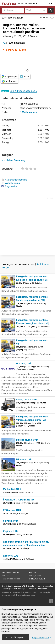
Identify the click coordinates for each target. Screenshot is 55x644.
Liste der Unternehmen (12, 18)
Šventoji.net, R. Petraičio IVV (19, 500)
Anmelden (42, 589)
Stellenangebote (37, 579)
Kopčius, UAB (10, 531)
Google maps (9, 77)
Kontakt (31, 586)
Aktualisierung (11, 183)
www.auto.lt (18, 592)
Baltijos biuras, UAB (27, 440)
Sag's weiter (10, 186)
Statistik (32, 589)
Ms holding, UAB (12, 489)
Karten (32, 573)
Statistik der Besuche (14, 180)
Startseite (6, 576)
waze (24, 76)
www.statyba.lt (46, 592)
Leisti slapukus (16, 637)
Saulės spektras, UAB (17, 586)
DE (50, 3)
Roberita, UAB (11, 556)
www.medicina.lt (9, 595)
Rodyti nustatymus (42, 637)
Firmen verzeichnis (27, 3)
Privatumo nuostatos (44, 586)
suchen (51, 10)
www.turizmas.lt (31, 592)
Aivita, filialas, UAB (26, 400)
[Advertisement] (27, 226)
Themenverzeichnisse (11, 579)
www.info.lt (6, 592)
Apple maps (9, 81)
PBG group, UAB (12, 510)
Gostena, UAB (24, 363)
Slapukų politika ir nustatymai (15, 589)
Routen (38, 576)
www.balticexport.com (26, 595)
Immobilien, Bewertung (13, 160)
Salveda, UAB (10, 521)
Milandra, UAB (24, 459)
